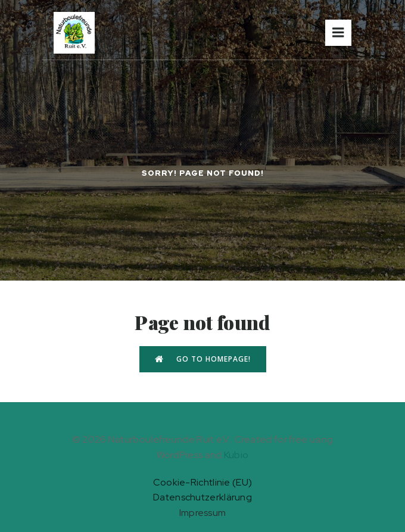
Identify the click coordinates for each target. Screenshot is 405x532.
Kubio (236, 455)
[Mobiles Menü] (338, 33)
